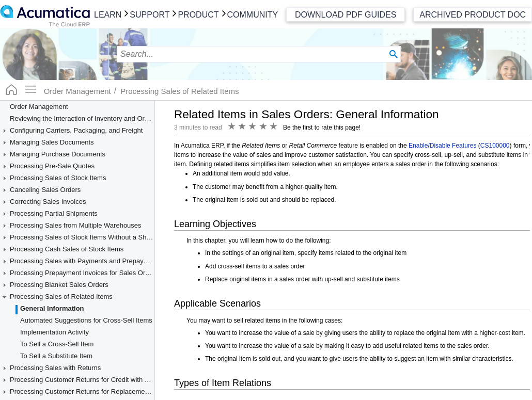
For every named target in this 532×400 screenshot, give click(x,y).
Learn (108, 15)
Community (253, 15)
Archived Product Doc (473, 15)
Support (150, 15)
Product (198, 15)
